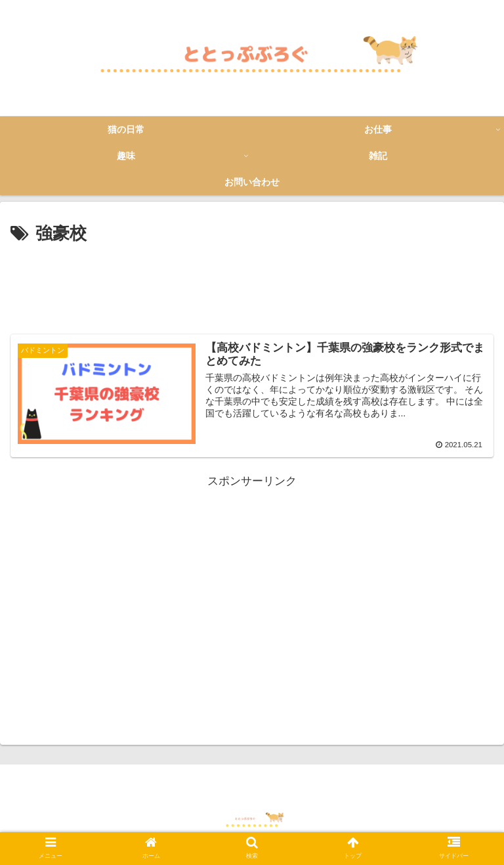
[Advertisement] (252, 284)
